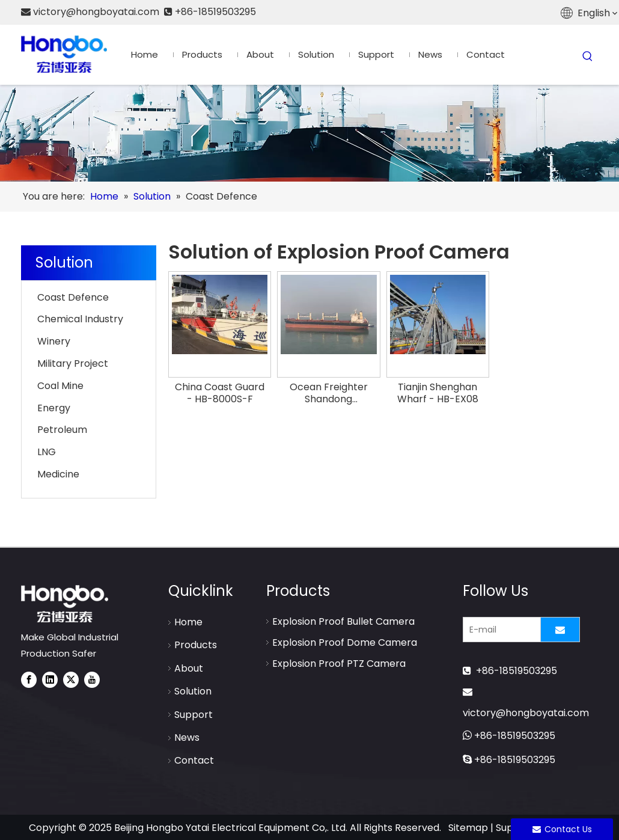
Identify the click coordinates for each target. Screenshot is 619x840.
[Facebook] (29, 680)
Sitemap (468, 828)
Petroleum (62, 430)
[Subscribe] (560, 630)
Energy (54, 408)
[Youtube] (92, 680)
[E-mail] (499, 630)
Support (194, 715)
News (187, 737)
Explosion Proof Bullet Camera (343, 621)
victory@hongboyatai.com (526, 713)
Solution (193, 691)
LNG (47, 452)
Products (196, 645)
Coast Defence (73, 297)
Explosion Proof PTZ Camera (339, 664)
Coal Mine (60, 386)
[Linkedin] (50, 680)
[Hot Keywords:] (588, 57)
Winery (54, 341)
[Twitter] (71, 680)
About (189, 668)
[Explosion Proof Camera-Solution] (309, 133)
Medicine (58, 474)
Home (188, 622)
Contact (194, 760)
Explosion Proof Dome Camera (345, 642)
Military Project (73, 363)
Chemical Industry (80, 319)
